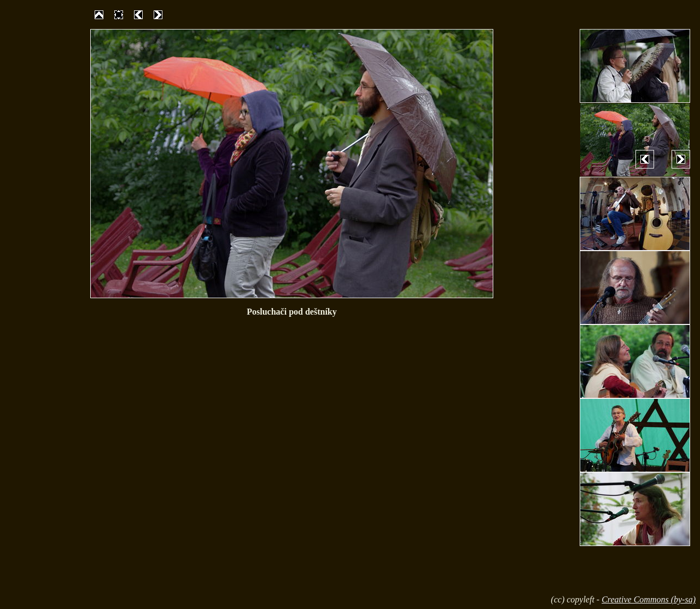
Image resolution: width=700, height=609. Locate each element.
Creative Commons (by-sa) (649, 599)
